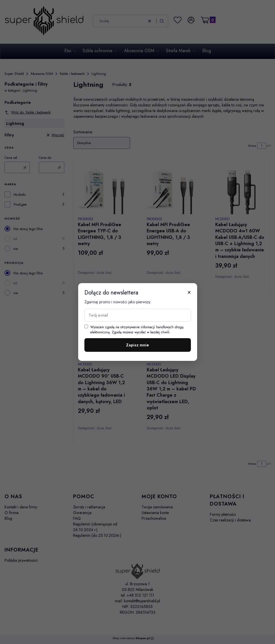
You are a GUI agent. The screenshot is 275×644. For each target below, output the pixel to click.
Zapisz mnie (137, 345)
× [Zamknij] (189, 292)
